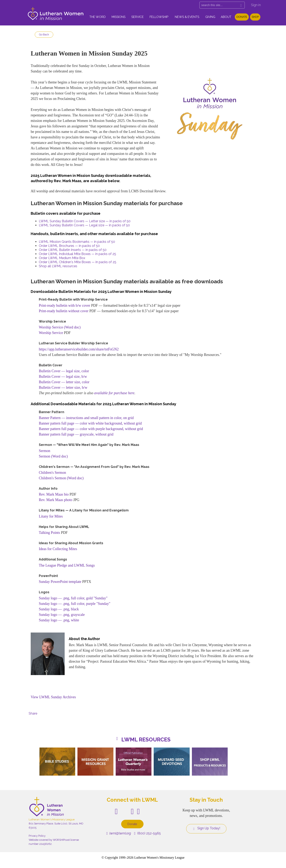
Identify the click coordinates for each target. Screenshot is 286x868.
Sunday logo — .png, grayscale (62, 615)
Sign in (256, 5)
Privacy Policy (37, 836)
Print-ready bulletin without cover (64, 311)
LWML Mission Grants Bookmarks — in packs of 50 (77, 242)
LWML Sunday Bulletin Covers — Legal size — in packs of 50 (84, 225)
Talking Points (49, 533)
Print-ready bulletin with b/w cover (65, 305)
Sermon (45, 451)
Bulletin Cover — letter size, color (64, 382)
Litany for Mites (51, 516)
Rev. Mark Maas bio (54, 494)
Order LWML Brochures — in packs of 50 (69, 246)
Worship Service (51, 333)
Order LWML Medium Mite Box (62, 258)
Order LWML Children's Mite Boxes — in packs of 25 (78, 262)
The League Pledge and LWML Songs (67, 565)
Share (33, 713)
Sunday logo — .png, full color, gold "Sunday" (73, 598)
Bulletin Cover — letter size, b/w (63, 387)
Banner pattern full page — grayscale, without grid (76, 434)
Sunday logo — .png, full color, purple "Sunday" (75, 604)
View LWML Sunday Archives (53, 697)
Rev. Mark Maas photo (56, 500)
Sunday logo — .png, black (59, 609)
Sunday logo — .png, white (59, 620)
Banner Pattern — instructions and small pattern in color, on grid (86, 418)
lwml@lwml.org (119, 833)
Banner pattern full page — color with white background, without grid (90, 423)
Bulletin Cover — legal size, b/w (63, 377)
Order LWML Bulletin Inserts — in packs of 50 (73, 250)
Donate (242, 17)
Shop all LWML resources (58, 266)
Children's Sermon (52, 473)
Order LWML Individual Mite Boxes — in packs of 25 (77, 254)
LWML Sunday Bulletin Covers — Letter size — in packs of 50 (85, 221)
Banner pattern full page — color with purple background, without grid (91, 429)
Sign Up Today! (206, 828)
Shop (255, 17)
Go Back (44, 34)
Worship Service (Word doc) (60, 327)
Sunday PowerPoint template (60, 582)
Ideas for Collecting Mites (58, 549)
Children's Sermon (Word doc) (61, 478)
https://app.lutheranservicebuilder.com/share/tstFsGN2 (79, 349)
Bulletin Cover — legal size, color (64, 371)
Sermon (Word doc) (53, 456)
